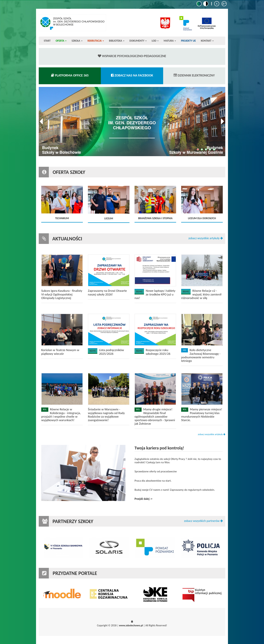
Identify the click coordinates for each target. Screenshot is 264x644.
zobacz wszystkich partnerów (203, 521)
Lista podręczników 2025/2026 (111, 352)
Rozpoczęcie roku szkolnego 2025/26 (158, 352)
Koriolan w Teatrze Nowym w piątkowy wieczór (60, 352)
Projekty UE (188, 41)
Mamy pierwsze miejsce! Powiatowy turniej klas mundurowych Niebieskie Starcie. (202, 415)
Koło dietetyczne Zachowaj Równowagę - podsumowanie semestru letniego (201, 355)
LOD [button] (155, 41)
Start (47, 41)
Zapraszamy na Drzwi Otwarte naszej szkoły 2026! (107, 292)
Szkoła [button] (77, 41)
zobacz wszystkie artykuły (206, 238)
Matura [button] (170, 41)
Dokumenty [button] (138, 41)
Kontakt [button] (207, 41)
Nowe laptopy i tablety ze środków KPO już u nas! (155, 294)
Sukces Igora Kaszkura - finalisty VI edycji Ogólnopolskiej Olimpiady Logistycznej (62, 294)
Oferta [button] (61, 41)
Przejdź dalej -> (143, 499)
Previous (42, 122)
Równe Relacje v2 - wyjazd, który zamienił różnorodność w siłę (201, 294)
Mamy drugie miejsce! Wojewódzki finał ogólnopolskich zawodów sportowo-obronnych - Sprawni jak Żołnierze (155, 416)
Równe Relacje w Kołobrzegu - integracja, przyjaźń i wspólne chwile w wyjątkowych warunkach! (61, 415)
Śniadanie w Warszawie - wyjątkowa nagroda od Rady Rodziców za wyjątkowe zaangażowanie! (106, 415)
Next (222, 122)
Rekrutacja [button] (96, 41)
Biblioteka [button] (117, 41)
